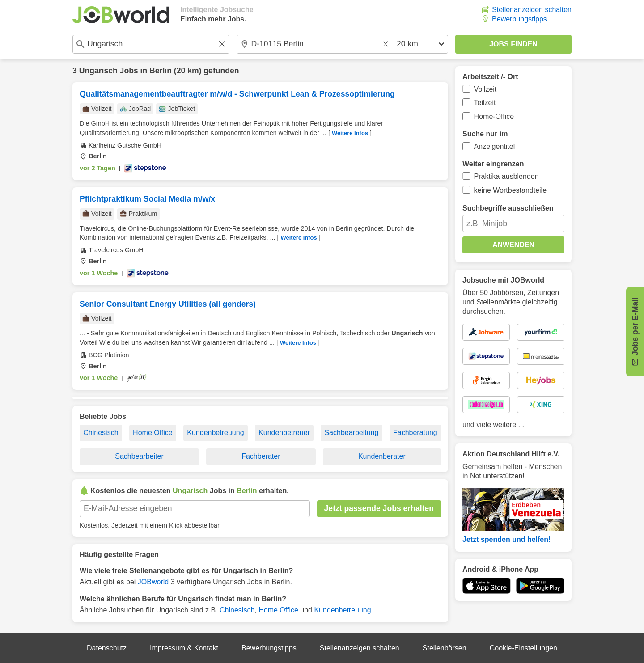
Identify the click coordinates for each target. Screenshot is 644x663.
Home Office (153, 433)
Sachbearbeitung (351, 433)
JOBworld (153, 582)
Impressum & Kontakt (184, 648)
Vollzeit (485, 89)
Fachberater (261, 456)
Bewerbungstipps (519, 19)
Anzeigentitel (495, 146)
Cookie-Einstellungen (523, 648)
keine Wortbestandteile (510, 190)
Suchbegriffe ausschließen (508, 208)
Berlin (161, 71)
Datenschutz (107, 648)
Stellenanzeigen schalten (532, 10)
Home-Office (494, 116)
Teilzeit (485, 103)
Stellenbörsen (445, 648)
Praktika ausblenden (506, 176)
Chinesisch (101, 433)
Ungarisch (98, 71)
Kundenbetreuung (215, 433)
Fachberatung (415, 433)
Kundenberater (382, 456)
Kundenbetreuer (284, 433)
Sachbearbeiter (139, 456)
